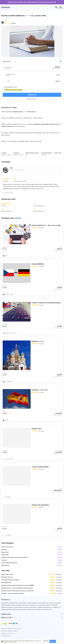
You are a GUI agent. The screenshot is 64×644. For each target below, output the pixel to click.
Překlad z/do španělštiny (40, 505)
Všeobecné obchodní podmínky (10, 631)
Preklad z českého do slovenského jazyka (46, 303)
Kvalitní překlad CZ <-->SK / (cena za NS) (46, 225)
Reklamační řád (6, 636)
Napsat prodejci (32, 99)
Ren (6, 22)
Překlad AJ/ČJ (37, 429)
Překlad (18, 218)
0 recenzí (13, 23)
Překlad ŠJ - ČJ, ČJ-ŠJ (40, 390)
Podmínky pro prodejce (8, 633)
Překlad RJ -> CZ (38, 341)
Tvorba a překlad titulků (40, 467)
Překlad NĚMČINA (38, 264)
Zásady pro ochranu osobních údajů (11, 628)
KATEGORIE (60, 7)
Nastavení (46, 641)
